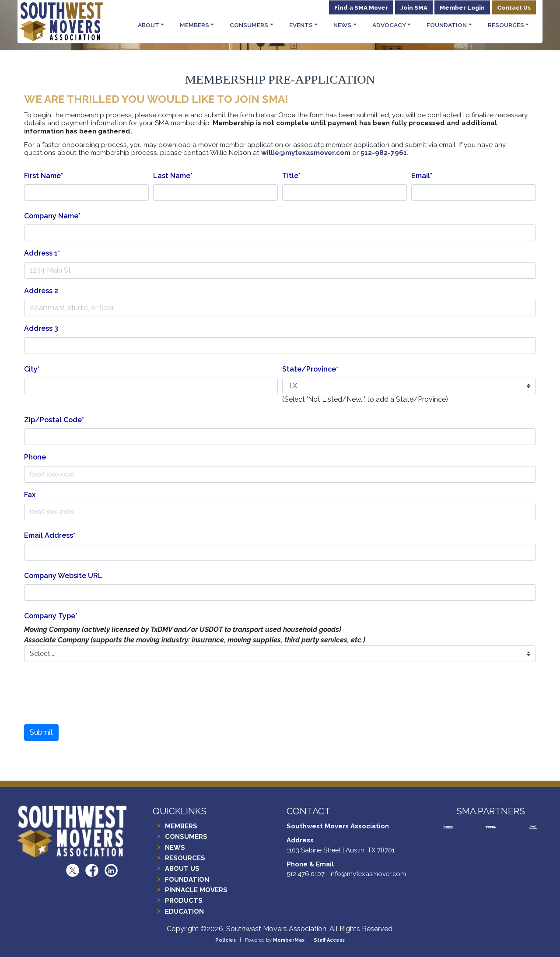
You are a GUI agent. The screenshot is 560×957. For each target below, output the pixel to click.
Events (301, 25)
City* (32, 369)
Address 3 (41, 328)
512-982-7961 (384, 153)
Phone (35, 457)
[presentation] (280, 697)
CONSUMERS (186, 836)
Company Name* (52, 216)
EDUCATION (184, 911)
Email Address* (50, 535)
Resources (506, 25)
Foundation (447, 25)
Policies (226, 940)
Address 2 (41, 291)
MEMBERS (181, 826)
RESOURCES (185, 858)
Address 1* (42, 253)
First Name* (44, 176)
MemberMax (289, 940)
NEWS (175, 847)
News (342, 25)
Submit (41, 732)
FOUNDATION (187, 879)
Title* (291, 176)
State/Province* (310, 369)
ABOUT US (182, 868)
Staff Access (329, 940)
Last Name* (173, 176)
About (149, 25)
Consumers (249, 25)
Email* (422, 176)
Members (194, 25)
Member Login (462, 7)
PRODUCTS (184, 900)
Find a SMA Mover (361, 7)
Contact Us (514, 7)
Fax (30, 495)
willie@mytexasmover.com (306, 153)
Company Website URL (63, 576)
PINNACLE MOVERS (196, 890)
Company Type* (51, 616)
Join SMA (414, 7)
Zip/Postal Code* (54, 420)
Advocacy (389, 25)
